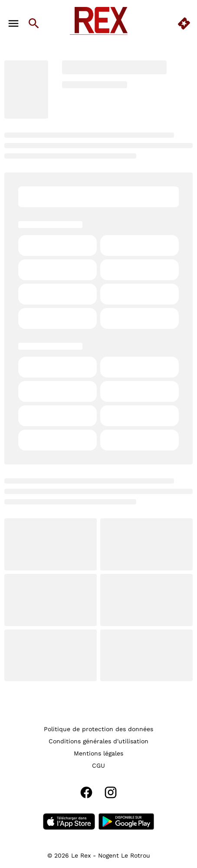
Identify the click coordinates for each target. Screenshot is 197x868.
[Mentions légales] (98, 753)
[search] (34, 23)
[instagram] (111, 792)
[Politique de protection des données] (98, 729)
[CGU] (98, 765)
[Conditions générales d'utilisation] (98, 741)
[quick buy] (184, 23)
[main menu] (13, 23)
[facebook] (86, 792)
